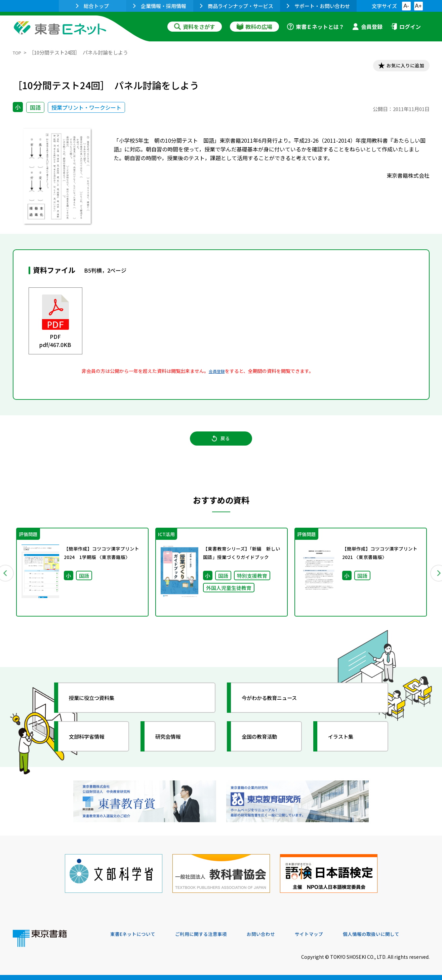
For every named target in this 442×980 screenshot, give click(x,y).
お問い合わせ (277, 934)
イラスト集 (346, 747)
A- (406, 6)
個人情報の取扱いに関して (397, 934)
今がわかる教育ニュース (277, 709)
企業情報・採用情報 (160, 6)
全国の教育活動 (266, 747)
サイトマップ (329, 934)
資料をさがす (195, 27)
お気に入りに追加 (400, 67)
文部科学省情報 (93, 747)
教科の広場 (254, 27)
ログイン (406, 27)
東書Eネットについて (136, 934)
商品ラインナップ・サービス (237, 6)
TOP (18, 52)
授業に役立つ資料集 (99, 709)
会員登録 (367, 27)
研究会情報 (173, 747)
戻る (221, 445)
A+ (418, 6)
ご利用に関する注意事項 (211, 934)
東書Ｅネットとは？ (316, 27)
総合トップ (92, 6)
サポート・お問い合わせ (318, 6)
